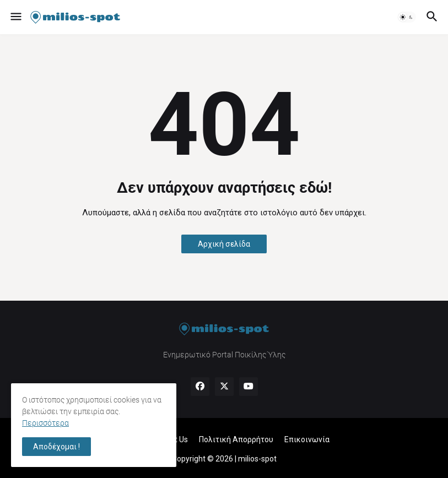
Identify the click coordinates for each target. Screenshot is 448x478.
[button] (15, 17)
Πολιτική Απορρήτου (236, 439)
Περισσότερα (45, 423)
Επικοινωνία (307, 439)
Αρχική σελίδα (224, 244)
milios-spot (257, 459)
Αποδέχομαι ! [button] (56, 447)
